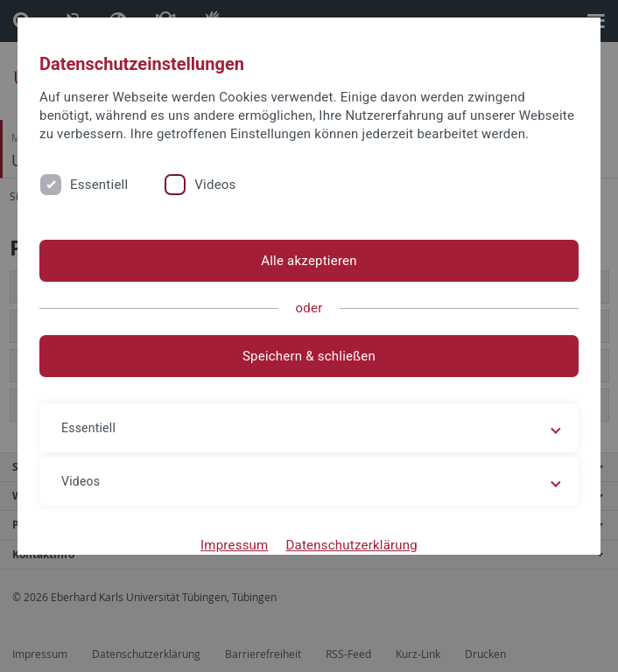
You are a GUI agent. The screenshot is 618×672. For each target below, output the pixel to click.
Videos (215, 185)
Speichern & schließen (309, 356)
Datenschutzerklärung (351, 545)
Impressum (235, 545)
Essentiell (99, 185)
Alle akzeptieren (309, 261)
